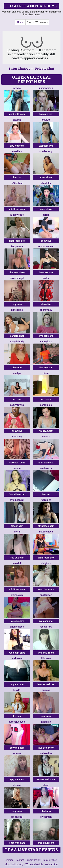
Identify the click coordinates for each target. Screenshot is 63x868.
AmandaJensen (46, 246)
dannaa (17, 468)
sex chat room (46, 589)
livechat (17, 177)
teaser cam (17, 526)
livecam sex (46, 114)
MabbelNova (46, 532)
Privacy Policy (33, 860)
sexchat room (17, 463)
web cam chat (17, 653)
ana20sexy (46, 468)
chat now (17, 368)
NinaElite (46, 722)
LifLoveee (46, 658)
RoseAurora (46, 627)
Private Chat (45, 69)
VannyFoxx (46, 342)
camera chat (17, 336)
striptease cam (46, 526)
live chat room (46, 653)
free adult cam (46, 843)
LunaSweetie (17, 215)
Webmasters (52, 864)
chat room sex (17, 241)
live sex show (17, 272)
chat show (46, 177)
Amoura (17, 753)
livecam (46, 494)
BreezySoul (17, 817)
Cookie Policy (50, 860)
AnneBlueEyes (17, 722)
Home (20, 22)
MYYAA (17, 88)
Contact (20, 860)
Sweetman (46, 817)
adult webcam (17, 209)
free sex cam (17, 558)
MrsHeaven (17, 658)
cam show (46, 209)
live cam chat (46, 621)
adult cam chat (46, 463)
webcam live (46, 146)
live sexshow (46, 272)
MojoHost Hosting (14, 864)
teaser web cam (46, 779)
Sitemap (9, 860)
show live (46, 241)
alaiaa (46, 785)
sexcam (17, 399)
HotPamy (17, 437)
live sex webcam (46, 684)
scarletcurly (46, 151)
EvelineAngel (17, 500)
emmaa (46, 690)
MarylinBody (17, 342)
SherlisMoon (17, 627)
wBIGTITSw (46, 563)
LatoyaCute (17, 246)
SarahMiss (46, 405)
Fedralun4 (46, 500)
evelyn (17, 373)
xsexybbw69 (17, 405)
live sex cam (46, 336)
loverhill (17, 563)
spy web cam (17, 748)
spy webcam (17, 146)
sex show (46, 399)
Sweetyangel (17, 278)
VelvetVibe (46, 753)
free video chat (17, 494)
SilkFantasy (46, 310)
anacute (46, 120)
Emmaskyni (17, 595)
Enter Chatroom (21, 69)
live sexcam (46, 368)
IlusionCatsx (46, 88)
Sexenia (17, 120)
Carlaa (46, 215)
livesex (17, 716)
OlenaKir (17, 785)
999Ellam (17, 151)
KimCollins (17, 310)
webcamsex (46, 431)
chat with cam (17, 114)
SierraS (46, 437)
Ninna (46, 373)
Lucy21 (17, 690)
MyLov (46, 278)
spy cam (17, 304)
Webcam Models (34, 864)
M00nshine (17, 183)
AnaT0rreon (46, 595)
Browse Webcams (37, 22)
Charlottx (46, 183)
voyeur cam (17, 684)
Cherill (17, 532)
